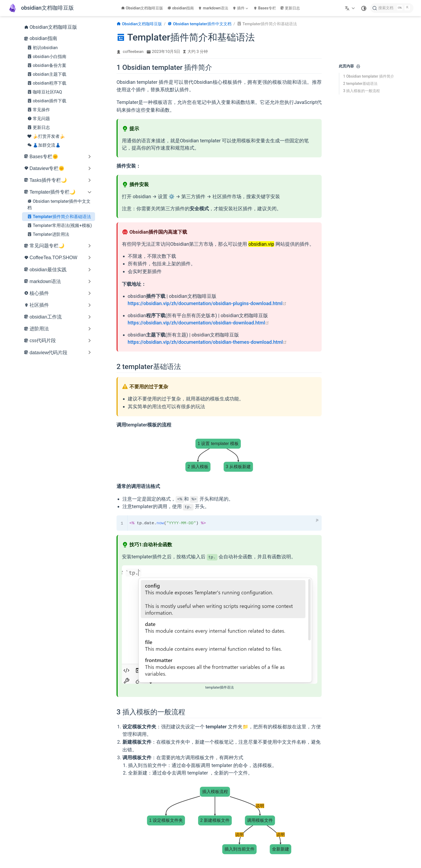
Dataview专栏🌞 (47, 168)
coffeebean (133, 52)
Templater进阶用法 (48, 234)
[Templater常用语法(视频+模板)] (271, 841)
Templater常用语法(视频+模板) (60, 225)
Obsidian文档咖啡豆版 (142, 8)
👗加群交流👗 (44, 145)
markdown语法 (213, 8)
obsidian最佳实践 (48, 270)
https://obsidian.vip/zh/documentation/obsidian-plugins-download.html (207, 303)
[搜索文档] (392, 8)
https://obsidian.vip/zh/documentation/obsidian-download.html (199, 323)
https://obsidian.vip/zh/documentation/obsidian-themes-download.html (207, 342)
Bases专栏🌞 (44, 157)
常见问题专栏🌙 (47, 246)
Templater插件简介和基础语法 (59, 216)
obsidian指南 (181, 8)
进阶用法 (39, 329)
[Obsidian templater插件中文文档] (169, 841)
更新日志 (290, 8)
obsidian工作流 (46, 317)
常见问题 (39, 118)
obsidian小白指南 (47, 56)
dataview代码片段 (48, 353)
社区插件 (39, 305)
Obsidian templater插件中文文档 (59, 204)
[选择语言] (351, 8)
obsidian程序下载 (47, 83)
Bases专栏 (265, 8)
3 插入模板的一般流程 (362, 91)
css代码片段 (43, 341)
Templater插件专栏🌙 (52, 192)
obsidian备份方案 (47, 65)
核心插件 (39, 293)
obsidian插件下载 (47, 101)
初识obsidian (43, 48)
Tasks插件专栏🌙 (48, 180)
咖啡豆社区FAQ (45, 92)
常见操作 (39, 110)
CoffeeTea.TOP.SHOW (53, 258)
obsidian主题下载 (47, 74)
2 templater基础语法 (360, 84)
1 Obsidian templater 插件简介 (369, 76)
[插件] (241, 8)
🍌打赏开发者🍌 (46, 136)
